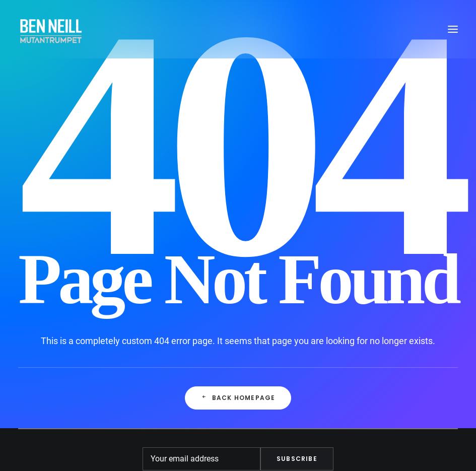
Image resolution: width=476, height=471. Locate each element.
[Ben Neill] (51, 29)
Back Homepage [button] (238, 398)
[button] (453, 29)
